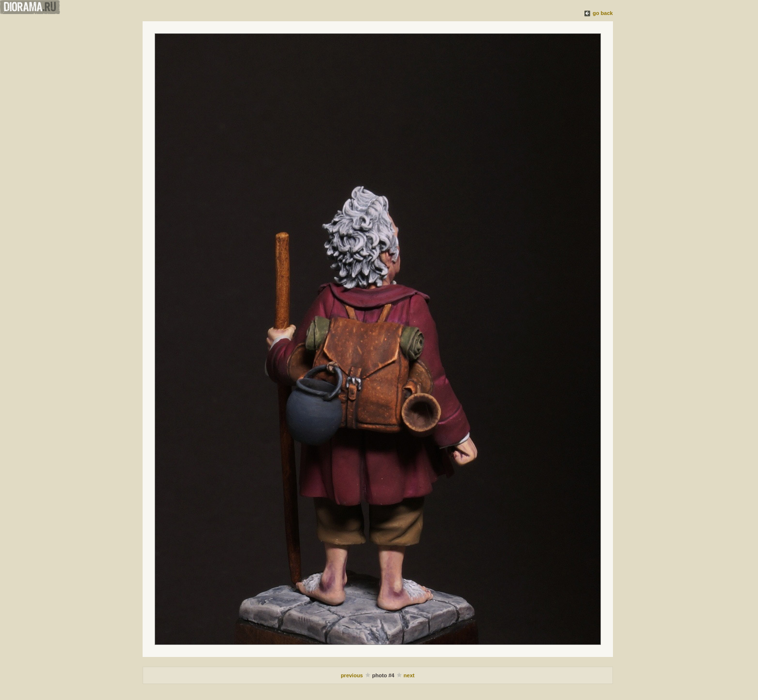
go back (603, 13)
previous (353, 675)
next (409, 675)
